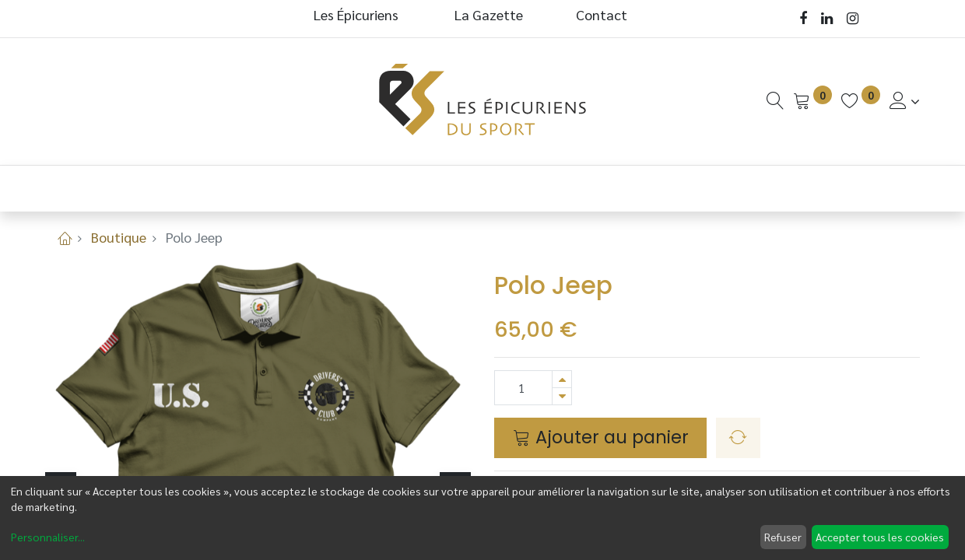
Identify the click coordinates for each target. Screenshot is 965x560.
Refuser (783, 537)
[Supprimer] (562, 396)
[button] (738, 438)
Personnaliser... (48, 537)
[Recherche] (775, 101)
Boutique (119, 237)
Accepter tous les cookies (880, 537)
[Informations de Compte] (905, 101)
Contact (602, 14)
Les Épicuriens (356, 14)
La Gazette (490, 14)
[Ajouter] (562, 379)
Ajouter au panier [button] (601, 437)
